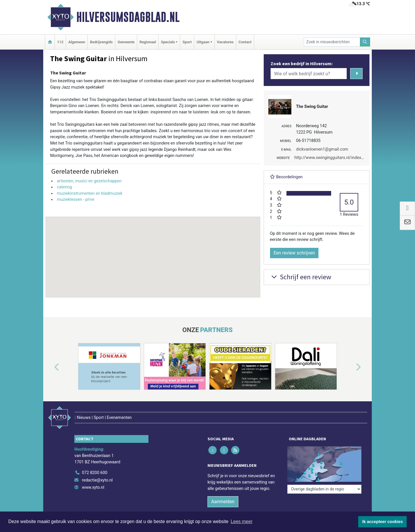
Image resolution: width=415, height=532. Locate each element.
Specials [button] (168, 42)
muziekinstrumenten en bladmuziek (89, 193)
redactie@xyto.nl (97, 480)
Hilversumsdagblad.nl (128, 17)
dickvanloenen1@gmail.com (322, 149)
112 (60, 42)
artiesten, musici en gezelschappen (89, 181)
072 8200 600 (95, 473)
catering (64, 187)
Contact (245, 42)
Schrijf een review (300, 277)
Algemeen (77, 42)
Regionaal (148, 42)
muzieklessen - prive (76, 199)
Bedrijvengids (101, 42)
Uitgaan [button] (203, 42)
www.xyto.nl (93, 487)
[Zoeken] (365, 42)
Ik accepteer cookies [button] (383, 522)
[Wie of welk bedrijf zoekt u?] (309, 74)
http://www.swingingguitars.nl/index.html (332, 158)
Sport (187, 42)
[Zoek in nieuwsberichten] (332, 42)
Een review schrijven (294, 253)
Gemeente (126, 42)
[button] (153, 252)
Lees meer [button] (242, 521)
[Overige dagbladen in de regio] (324, 489)
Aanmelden (223, 502)
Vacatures (225, 42)
